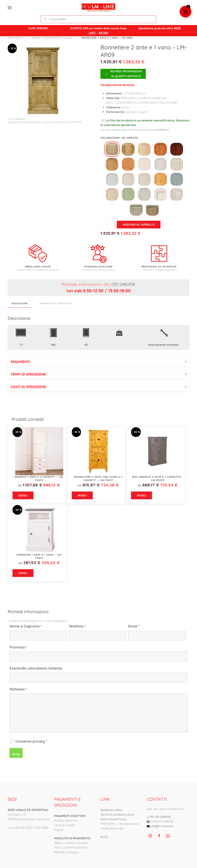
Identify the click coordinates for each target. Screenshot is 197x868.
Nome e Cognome (26, 626)
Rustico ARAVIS (58, 122)
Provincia (18, 647)
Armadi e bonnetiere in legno (34, 122)
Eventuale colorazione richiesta (36, 668)
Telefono (77, 626)
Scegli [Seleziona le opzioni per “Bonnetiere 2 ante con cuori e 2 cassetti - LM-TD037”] (82, 495)
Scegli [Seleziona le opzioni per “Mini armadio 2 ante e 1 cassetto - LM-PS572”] (141, 495)
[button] (10, 8)
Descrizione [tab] (20, 304)
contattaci (161, 130)
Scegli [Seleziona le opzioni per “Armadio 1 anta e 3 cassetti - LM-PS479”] (23, 495)
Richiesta (18, 689)
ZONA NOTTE (74, 122)
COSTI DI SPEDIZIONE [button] (28, 387)
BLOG (104, 837)
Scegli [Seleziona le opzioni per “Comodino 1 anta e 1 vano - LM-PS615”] (23, 573)
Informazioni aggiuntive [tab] (56, 304)
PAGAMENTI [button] (20, 362)
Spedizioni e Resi (111, 810)
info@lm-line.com (160, 826)
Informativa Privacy (113, 819)
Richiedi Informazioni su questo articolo (123, 74)
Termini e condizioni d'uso (117, 815)
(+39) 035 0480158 (159, 817)
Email (134, 626)
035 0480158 (123, 284)
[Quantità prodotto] (108, 225)
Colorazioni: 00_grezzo (119, 138)
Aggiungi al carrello (139, 225)
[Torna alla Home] (99, 8)
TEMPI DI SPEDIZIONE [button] (28, 374)
